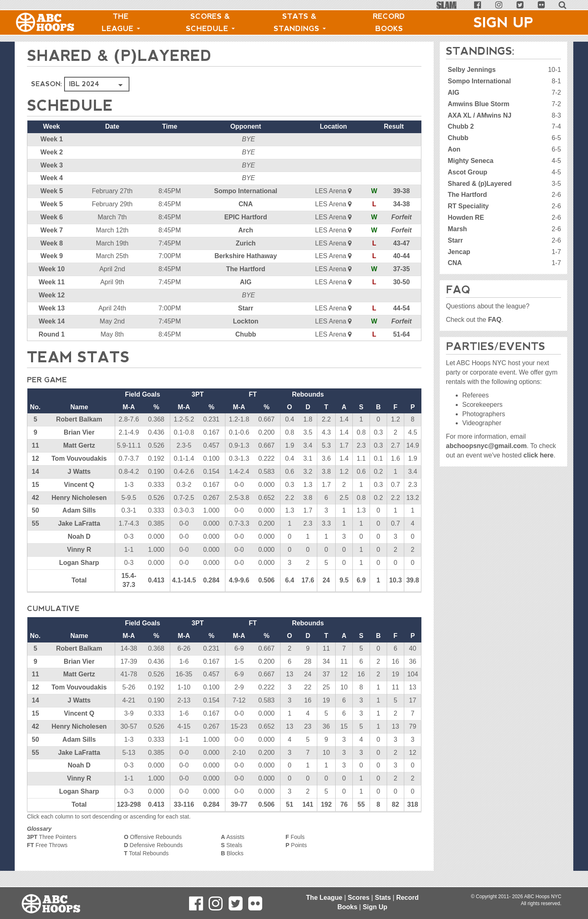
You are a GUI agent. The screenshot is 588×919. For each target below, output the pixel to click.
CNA (246, 204)
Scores (359, 898)
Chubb (246, 334)
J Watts (79, 472)
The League (121, 22)
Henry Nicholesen (79, 498)
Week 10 (52, 269)
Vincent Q (79, 485)
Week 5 (52, 191)
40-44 (402, 256)
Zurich (246, 243)
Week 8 (52, 243)
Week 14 (52, 321)
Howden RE (466, 217)
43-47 (402, 243)
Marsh (457, 229)
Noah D (79, 536)
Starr (246, 308)
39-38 (402, 191)
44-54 (402, 308)
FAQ (495, 320)
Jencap (459, 252)
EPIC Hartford (246, 217)
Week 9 (52, 256)
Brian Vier (79, 432)
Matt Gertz (79, 445)
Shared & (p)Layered (479, 184)
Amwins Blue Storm (478, 104)
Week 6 (52, 217)
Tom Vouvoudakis (79, 458)
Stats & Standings (300, 22)
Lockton (246, 321)
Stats (383, 898)
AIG (245, 282)
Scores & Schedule (210, 22)
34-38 (402, 204)
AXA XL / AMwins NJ (479, 115)
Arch (245, 230)
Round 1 (52, 334)
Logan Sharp (79, 563)
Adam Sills (79, 510)
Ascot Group (467, 172)
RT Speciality (468, 206)
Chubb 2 (461, 126)
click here (539, 455)
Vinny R (79, 550)
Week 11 (52, 282)
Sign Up (503, 22)
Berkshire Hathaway (246, 256)
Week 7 (52, 230)
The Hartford (246, 269)
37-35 (402, 269)
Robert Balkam (79, 419)
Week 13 (52, 308)
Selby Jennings (471, 70)
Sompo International (246, 191)
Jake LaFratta (79, 523)
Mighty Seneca (470, 161)
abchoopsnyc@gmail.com (486, 446)
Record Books (389, 22)
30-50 (402, 282)
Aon (454, 149)
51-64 (402, 334)
